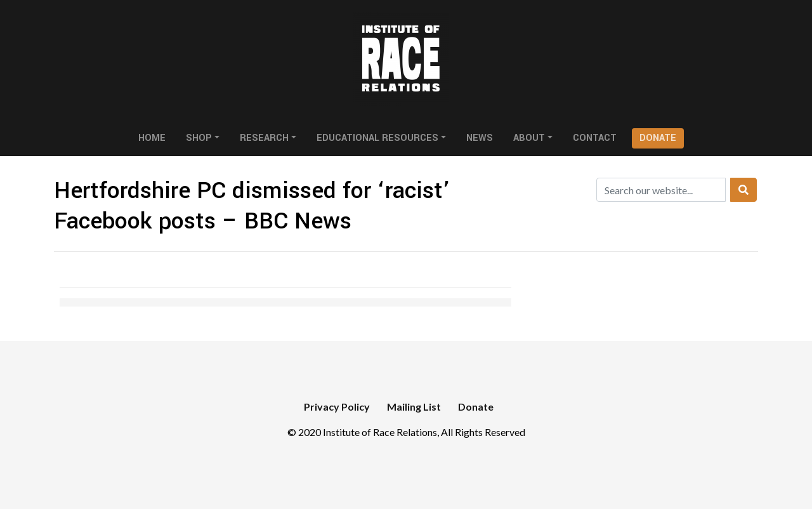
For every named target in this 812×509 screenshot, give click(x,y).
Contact (595, 138)
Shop (199, 138)
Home (152, 138)
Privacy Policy (337, 407)
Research (264, 138)
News (480, 138)
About (529, 138)
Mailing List (414, 407)
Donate (658, 138)
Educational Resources (377, 138)
